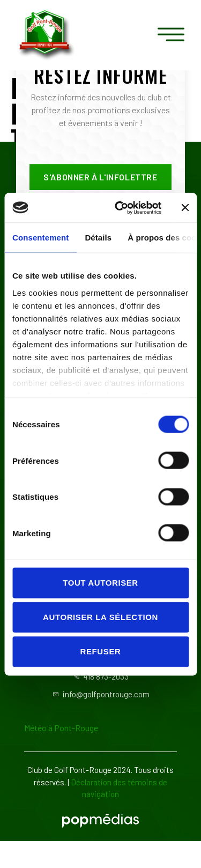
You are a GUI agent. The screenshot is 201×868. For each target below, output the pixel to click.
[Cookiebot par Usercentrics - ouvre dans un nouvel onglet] (120, 208)
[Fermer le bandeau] (185, 208)
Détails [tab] (98, 238)
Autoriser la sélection (100, 617)
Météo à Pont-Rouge (61, 728)
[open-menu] (171, 35)
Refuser (101, 651)
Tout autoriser (100, 583)
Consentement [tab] (40, 238)
